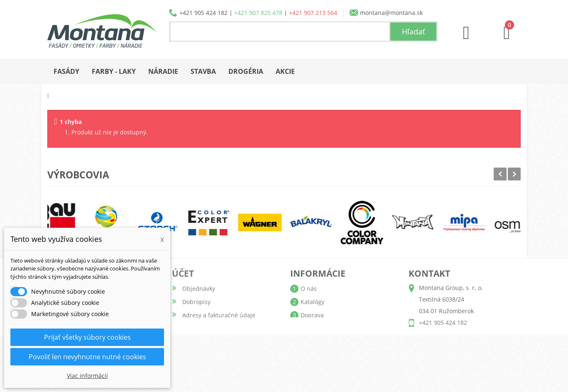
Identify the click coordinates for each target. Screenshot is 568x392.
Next (514, 174)
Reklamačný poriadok (330, 342)
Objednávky (199, 289)
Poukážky (195, 342)
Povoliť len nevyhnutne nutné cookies (87, 357)
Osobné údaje (202, 328)
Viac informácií (87, 376)
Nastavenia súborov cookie (219, 355)
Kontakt (311, 355)
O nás (309, 289)
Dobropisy (196, 302)
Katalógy (312, 302)
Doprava (312, 315)
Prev (500, 174)
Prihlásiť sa (198, 368)
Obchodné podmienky (331, 328)
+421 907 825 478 (258, 13)
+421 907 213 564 (313, 13)
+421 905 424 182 (203, 13)
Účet (183, 273)
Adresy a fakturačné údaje (219, 315)
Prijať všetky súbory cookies (87, 337)
